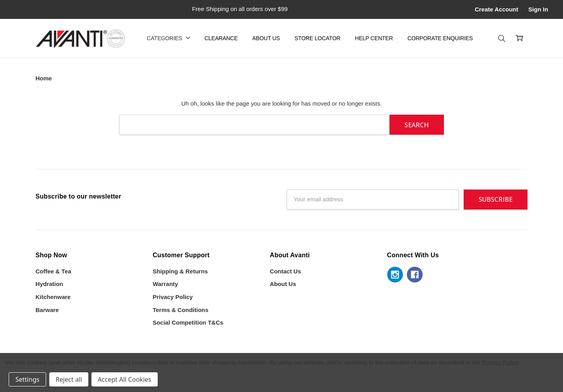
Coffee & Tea (53, 271)
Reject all (69, 379)
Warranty (165, 284)
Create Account (496, 9)
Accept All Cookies (125, 379)
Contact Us (285, 271)
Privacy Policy (173, 297)
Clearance (221, 38)
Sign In (538, 9)
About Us (266, 38)
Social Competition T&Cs (188, 322)
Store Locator (317, 38)
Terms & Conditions (180, 310)
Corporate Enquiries (440, 38)
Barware (47, 310)
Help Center (374, 38)
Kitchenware (53, 297)
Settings (27, 379)
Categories (169, 38)
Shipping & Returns (180, 271)
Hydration (49, 284)
